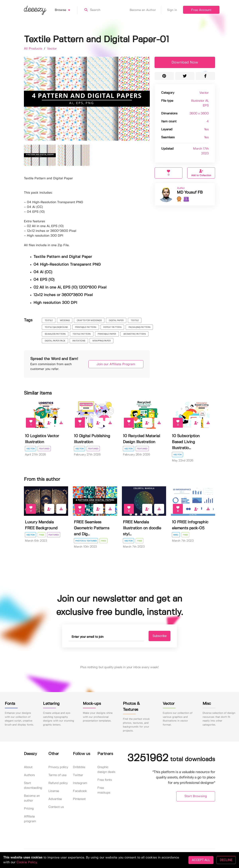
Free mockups (104, 790)
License (54, 791)
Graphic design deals (106, 770)
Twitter (78, 775)
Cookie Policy (27, 862)
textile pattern (82, 334)
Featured (44, 449)
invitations (79, 341)
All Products (34, 49)
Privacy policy (58, 767)
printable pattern (86, 327)
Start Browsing (196, 796)
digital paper (116, 321)
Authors (29, 775)
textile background (56, 327)
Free (42, 535)
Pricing (29, 809)
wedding (65, 321)
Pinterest (79, 799)
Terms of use (57, 775)
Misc (176, 535)
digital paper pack (55, 341)
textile (49, 321)
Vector (52, 49)
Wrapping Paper (101, 341)
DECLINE (226, 860)
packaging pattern (139, 327)
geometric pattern (135, 334)
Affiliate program (30, 819)
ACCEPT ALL (201, 860)
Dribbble (79, 767)
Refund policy (58, 783)
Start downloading (33, 786)
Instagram (80, 783)
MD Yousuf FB (190, 193)
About (28, 767)
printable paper (107, 334)
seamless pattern (55, 334)
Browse (66, 10)
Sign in (172, 10)
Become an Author (145, 10)
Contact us (56, 807)
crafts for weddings (89, 321)
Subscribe (160, 636)
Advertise (55, 799)
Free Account (201, 10)
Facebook (80, 791)
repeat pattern (112, 327)
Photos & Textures (86, 541)
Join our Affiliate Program (116, 364)
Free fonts (105, 780)
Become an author (32, 798)
